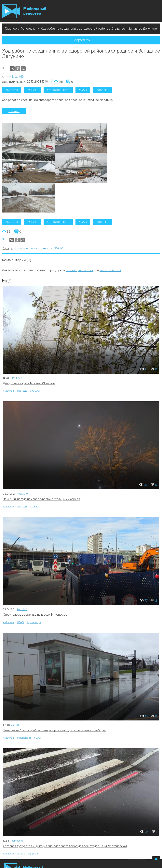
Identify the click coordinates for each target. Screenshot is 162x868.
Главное (11, 29)
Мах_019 (18, 77)
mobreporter (18, 841)
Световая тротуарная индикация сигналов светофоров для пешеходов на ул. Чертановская (65, 846)
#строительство (58, 90)
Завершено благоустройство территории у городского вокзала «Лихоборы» (55, 730)
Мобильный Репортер (24, 11)
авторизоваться (110, 270)
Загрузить (81, 40)
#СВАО (32, 90)
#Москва (12, 90)
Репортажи (29, 29)
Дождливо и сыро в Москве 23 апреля (29, 383)
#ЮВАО (35, 391)
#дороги (102, 90)
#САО (83, 90)
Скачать (14, 111)
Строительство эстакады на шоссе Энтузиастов (35, 615)
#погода (22, 391)
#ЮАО (21, 853)
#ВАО (20, 622)
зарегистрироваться (79, 270)
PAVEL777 (16, 378)
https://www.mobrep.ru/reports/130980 (38, 248)
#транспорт (34, 622)
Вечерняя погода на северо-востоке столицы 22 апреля (41, 499)
